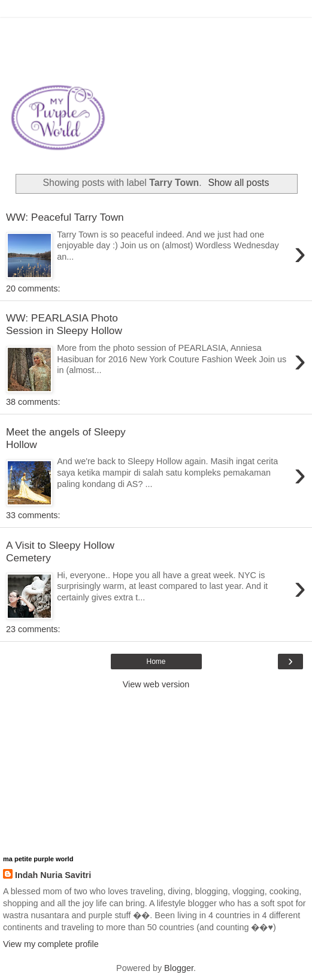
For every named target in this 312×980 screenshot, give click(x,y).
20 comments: (33, 288)
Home (156, 662)
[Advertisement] (156, 33)
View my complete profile (51, 944)
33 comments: (33, 515)
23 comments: (33, 629)
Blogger (179, 968)
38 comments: (33, 402)
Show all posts (238, 183)
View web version (156, 684)
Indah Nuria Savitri (53, 875)
